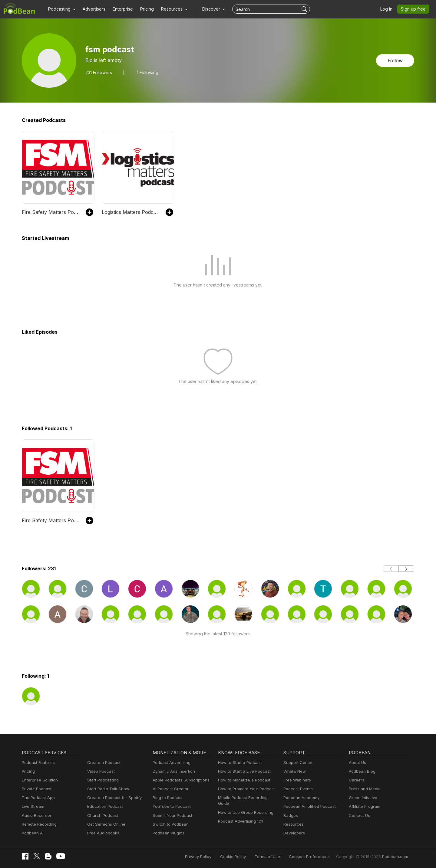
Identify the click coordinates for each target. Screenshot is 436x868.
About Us (357, 763)
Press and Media (364, 789)
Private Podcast (36, 789)
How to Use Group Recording (244, 806)
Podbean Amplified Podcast (308, 806)
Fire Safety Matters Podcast (51, 212)
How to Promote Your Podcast (245, 789)
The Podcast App (37, 798)
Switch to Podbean (169, 824)
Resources (293, 824)
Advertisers (92, 9)
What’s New (294, 771)
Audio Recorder (36, 816)
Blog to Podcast (167, 798)
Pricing (143, 9)
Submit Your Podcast (171, 816)
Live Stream (32, 806)
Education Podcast (104, 806)
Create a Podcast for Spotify (112, 798)
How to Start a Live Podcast (243, 771)
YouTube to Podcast (170, 806)
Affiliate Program (363, 806)
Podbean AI (32, 833)
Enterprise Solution (39, 780)
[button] (61, 9)
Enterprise (119, 9)
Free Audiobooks (102, 833)
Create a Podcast (103, 763)
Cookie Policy (247, 857)
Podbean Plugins (168, 833)
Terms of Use (279, 857)
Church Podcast (101, 816)
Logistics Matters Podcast (129, 212)
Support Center (297, 763)
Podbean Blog (361, 771)
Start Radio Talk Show (107, 789)
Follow (396, 60)
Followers (99, 72)
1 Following (147, 72)
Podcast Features (37, 763)
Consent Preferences (317, 857)
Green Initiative (362, 798)
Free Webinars (296, 780)
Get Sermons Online (105, 824)
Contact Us (359, 816)
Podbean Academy (300, 798)
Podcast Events (297, 789)
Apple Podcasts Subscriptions (179, 780)
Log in (388, 9)
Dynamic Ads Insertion (172, 771)
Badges (290, 816)
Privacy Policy (214, 857)
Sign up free (415, 9)
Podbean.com (396, 857)
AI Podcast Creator (169, 789)
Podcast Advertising (170, 763)
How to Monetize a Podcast (242, 780)
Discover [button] (205, 9)
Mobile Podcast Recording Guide (247, 798)
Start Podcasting (102, 780)
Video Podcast (100, 771)
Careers (356, 780)
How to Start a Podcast (238, 763)
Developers (294, 833)
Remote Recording (38, 824)
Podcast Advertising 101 (239, 816)
